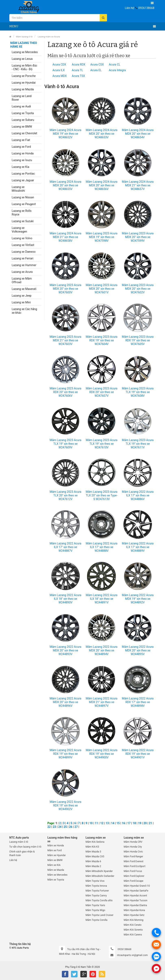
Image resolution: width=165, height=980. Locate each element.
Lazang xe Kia (21, 167)
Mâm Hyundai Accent (135, 896)
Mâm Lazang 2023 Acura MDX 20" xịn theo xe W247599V (138, 237)
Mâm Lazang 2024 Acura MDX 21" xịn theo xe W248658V (66, 237)
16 (123, 823)
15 (118, 823)
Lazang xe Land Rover (22, 98)
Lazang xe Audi (21, 106)
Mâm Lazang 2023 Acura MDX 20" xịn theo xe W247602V (138, 289)
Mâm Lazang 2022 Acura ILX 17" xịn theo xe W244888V (102, 547)
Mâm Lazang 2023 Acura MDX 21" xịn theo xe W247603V (66, 340)
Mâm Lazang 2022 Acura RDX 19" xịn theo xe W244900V (102, 754)
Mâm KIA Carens (133, 935)
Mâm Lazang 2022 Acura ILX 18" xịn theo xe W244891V (102, 599)
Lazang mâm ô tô (19, 842)
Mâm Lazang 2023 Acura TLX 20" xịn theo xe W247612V (66, 495)
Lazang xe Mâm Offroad (22, 280)
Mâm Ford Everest (134, 861)
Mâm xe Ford (55, 850)
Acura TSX (78, 76)
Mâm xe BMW (55, 860)
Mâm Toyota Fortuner (97, 891)
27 (76, 827)
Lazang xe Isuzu (22, 160)
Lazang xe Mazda (23, 89)
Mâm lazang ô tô (24, 37)
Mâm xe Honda (56, 846)
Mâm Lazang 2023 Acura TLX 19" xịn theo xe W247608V (138, 392)
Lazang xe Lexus (22, 59)
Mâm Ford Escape (133, 881)
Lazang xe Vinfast (23, 245)
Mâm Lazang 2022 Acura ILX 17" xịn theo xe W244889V (138, 547)
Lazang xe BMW (22, 127)
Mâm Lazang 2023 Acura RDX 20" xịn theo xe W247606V (66, 392)
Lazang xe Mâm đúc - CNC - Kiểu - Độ (25, 67)
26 (71, 827)
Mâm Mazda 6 (93, 861)
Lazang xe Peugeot (24, 204)
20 (145, 823)
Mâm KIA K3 (92, 847)
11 (96, 823)
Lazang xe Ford (21, 147)
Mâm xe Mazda (56, 870)
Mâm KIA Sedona (95, 842)
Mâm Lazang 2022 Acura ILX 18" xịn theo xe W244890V (66, 599)
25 (65, 827)
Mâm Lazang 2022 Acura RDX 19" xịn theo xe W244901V (138, 754)
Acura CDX (59, 64)
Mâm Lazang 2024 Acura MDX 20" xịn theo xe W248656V (102, 185)
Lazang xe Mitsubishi (18, 189)
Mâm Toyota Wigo (96, 910)
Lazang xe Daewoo (24, 252)
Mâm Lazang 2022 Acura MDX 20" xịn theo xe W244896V (66, 702)
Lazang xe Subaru (23, 120)
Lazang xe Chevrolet (25, 133)
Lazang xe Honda (23, 153)
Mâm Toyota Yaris (95, 905)
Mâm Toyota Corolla (97, 920)
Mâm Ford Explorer (134, 876)
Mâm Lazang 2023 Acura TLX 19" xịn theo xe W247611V (138, 444)
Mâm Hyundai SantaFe (136, 891)
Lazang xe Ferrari (23, 258)
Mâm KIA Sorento (133, 930)
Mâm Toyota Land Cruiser (100, 915)
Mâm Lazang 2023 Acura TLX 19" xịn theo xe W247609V (66, 444)
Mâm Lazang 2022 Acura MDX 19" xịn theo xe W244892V (138, 599)
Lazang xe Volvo (22, 238)
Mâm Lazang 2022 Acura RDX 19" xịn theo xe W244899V (66, 754)
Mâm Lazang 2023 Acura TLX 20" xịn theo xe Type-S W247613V (102, 495)
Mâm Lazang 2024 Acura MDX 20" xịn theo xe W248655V (66, 185)
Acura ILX (59, 70)
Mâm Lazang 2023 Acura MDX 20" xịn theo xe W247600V (66, 289)
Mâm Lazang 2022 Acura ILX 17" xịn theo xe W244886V (138, 495)
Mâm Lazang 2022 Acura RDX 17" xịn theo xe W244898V (138, 702)
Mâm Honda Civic (133, 852)
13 (107, 823)
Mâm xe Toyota (56, 880)
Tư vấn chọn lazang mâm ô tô (25, 847)
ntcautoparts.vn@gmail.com (132, 955)
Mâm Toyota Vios (95, 881)
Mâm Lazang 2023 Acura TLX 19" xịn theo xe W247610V (102, 444)
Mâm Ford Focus (133, 871)
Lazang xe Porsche (24, 76)
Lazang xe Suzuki (23, 221)
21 (151, 823)
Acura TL (77, 70)
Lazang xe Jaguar (23, 180)
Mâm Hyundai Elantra (135, 905)
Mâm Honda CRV (133, 842)
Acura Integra (117, 70)
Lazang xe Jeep (22, 296)
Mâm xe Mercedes (57, 875)
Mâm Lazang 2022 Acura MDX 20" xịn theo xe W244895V (138, 650)
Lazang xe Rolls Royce (22, 213)
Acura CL (115, 64)
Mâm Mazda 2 (93, 866)
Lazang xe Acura (22, 272)
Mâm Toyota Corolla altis (99, 900)
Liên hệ (13, 860)
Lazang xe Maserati (24, 289)
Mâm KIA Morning (134, 920)
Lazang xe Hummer (24, 265)
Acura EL (96, 70)
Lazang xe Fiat (21, 140)
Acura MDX (60, 76)
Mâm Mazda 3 (93, 852)
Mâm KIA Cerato (133, 925)
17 (129, 823)
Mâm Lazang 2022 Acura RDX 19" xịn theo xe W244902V (66, 805)
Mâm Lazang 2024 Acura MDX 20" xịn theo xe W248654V (138, 134)
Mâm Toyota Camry (96, 896)
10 (91, 823)
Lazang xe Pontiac (23, 174)
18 (134, 823)
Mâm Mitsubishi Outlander (100, 876)
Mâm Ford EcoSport (134, 866)
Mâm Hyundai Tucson (135, 900)
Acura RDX (79, 64)
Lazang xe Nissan (23, 197)
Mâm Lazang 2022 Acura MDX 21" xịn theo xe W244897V (102, 702)
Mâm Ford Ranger (133, 857)
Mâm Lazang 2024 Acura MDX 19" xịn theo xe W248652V (66, 134)
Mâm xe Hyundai (56, 855)
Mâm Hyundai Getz (134, 915)
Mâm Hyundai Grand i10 (137, 886)
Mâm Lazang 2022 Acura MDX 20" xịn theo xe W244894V (102, 650)
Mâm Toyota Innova (96, 886)
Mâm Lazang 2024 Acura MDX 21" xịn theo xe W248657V (138, 185)
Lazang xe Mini (21, 302)
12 (102, 823)
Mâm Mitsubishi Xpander (99, 871)
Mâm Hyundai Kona (134, 910)
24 (60, 827)
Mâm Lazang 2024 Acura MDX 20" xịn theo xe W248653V (102, 134)
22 (49, 827)
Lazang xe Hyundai (24, 83)
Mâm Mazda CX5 (95, 857)
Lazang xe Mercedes (25, 52)
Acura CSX (97, 64)
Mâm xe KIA (54, 865)
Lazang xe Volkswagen (19, 230)
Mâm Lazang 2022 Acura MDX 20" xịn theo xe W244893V (66, 650)
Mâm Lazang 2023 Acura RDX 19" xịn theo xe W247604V (102, 340)
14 (113, 823)
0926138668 (146, 8)
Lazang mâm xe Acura (49, 37)
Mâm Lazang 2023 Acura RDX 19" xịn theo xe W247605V (138, 340)
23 (55, 827)
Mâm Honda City (133, 847)
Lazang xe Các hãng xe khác (25, 311)
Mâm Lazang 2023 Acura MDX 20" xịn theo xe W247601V (102, 289)
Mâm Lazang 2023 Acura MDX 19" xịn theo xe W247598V (102, 237)
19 (140, 823)
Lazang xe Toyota (23, 113)
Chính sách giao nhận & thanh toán (22, 853)
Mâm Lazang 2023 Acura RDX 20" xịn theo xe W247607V (102, 392)
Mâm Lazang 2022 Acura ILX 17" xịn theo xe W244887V (66, 547)
